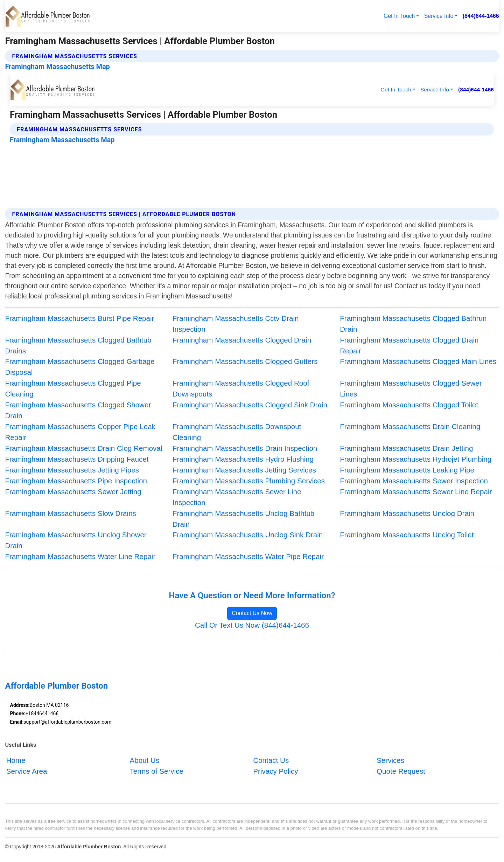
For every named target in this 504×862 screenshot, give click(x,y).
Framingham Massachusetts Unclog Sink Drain (248, 535)
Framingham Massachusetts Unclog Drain (407, 513)
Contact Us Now (252, 613)
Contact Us (271, 761)
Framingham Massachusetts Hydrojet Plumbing (416, 459)
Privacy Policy (275, 771)
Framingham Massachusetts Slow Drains (71, 513)
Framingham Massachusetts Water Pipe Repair (248, 556)
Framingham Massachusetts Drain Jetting (406, 448)
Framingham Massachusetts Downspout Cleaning (237, 432)
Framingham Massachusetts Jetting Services (244, 470)
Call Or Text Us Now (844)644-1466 (252, 625)
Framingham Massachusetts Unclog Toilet (407, 535)
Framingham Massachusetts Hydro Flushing (243, 459)
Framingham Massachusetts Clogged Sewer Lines (411, 388)
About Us (144, 761)
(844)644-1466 (481, 16)
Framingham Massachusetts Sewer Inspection (414, 481)
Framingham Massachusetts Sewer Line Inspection (237, 497)
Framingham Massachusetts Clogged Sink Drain (250, 405)
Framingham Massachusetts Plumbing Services (249, 481)
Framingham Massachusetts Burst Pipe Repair (79, 318)
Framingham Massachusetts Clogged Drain (242, 340)
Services (390, 761)
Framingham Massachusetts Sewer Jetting (73, 492)
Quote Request (401, 771)
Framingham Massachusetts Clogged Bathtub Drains (78, 345)
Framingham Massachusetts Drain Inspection (245, 448)
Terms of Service (156, 771)
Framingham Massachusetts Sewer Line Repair (416, 492)
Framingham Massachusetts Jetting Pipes (72, 470)
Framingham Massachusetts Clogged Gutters (245, 361)
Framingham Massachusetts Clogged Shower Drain (78, 410)
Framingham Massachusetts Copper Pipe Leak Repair (80, 432)
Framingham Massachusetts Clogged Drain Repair (409, 345)
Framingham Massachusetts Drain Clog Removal (83, 448)
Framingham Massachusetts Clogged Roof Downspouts (241, 388)
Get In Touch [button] (399, 16)
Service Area (27, 771)
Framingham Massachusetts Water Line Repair (80, 556)
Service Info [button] (439, 16)
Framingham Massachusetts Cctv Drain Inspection (236, 324)
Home (16, 761)
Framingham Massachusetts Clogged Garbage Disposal (80, 367)
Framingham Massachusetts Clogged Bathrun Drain (413, 324)
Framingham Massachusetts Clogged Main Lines (418, 361)
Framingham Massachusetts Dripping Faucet (77, 459)
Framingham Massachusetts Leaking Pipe (407, 470)
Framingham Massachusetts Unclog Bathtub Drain (244, 519)
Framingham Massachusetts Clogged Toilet (409, 405)
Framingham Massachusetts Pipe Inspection (76, 481)
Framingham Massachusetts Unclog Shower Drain (76, 540)
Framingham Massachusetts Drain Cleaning (410, 426)
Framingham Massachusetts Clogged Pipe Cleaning (73, 388)
